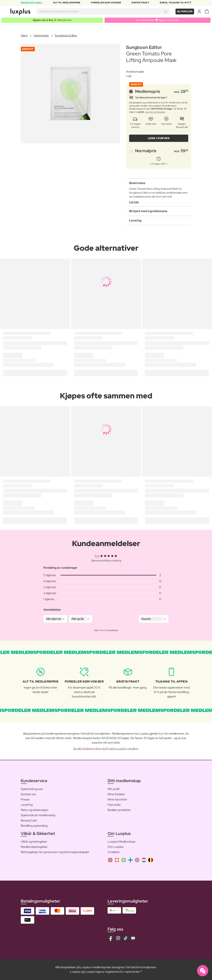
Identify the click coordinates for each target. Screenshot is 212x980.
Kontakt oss (28, 794)
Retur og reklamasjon (35, 810)
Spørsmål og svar (32, 789)
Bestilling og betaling (34, 826)
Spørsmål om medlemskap (38, 815)
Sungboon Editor (66, 35)
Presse (25, 799)
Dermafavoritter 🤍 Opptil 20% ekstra (158, 20)
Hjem (24, 35)
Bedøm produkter (119, 810)
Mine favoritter (117, 799)
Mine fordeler (116, 794)
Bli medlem (185, 11)
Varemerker (41, 35)
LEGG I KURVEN (159, 138)
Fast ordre (114, 805)
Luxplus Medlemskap (121, 842)
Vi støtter (114, 852)
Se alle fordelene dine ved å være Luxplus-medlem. (106, 749)
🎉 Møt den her (52, 20)
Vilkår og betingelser (34, 842)
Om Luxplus (116, 847)
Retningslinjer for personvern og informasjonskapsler (55, 852)
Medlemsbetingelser (34, 847)
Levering (27, 805)
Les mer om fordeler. (155, 112)
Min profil (113, 789)
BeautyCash (29, 820)
